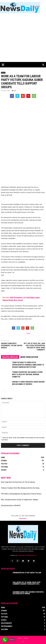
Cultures (4, 629)
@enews (23, 518)
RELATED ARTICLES (10, 357)
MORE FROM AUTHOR (29, 357)
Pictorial (5, 467)
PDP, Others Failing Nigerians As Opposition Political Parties (21, 494)
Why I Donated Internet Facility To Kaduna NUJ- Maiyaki (20, 500)
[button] (43, 65)
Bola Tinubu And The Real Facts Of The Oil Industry (18, 482)
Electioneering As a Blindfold (11, 505)
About (20, 638)
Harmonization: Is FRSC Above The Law (27, 573)
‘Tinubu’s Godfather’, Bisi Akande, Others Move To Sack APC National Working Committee (27, 374)
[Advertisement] (23, 38)
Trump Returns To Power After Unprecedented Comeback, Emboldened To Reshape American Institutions (28, 365)
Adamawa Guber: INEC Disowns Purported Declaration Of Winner (28, 593)
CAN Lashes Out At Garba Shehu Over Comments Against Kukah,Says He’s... (26, 583)
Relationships (6, 623)
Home (3, 69)
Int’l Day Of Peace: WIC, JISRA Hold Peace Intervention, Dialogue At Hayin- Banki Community (34, 347)
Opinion (4, 461)
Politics (3, 73)
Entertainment (7, 626)
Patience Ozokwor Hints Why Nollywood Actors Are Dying (20, 488)
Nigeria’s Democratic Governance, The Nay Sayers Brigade (12, 346)
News (3, 458)
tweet (28, 333)
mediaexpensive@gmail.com (27, 555)
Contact (26, 638)
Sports (4, 470)
